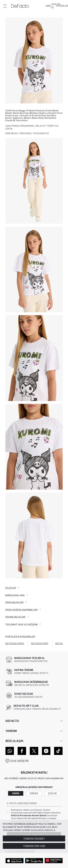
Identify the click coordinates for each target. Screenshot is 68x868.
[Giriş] (48, 6)
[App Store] (15, 860)
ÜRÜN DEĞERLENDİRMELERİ (23, 610)
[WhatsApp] (10, 751)
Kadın (16, 793)
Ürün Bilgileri (16, 603)
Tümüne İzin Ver (34, 846)
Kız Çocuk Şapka (15, 643)
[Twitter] (34, 751)
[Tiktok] (58, 751)
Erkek (34, 793)
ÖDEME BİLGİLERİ (17, 617)
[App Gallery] (54, 860)
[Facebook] (22, 751)
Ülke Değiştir (19, 761)
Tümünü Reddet (34, 839)
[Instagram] (46, 751)
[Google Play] (34, 860)
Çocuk (52, 793)
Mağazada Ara (17, 595)
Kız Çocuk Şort (40, 643)
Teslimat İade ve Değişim (23, 624)
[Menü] (5, 6)
